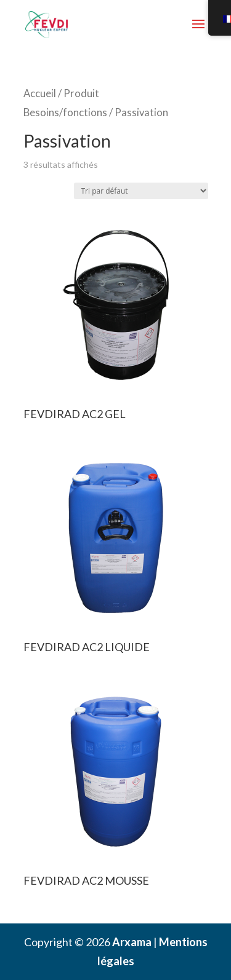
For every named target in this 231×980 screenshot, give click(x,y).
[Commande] (141, 191)
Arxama (132, 942)
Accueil (40, 93)
